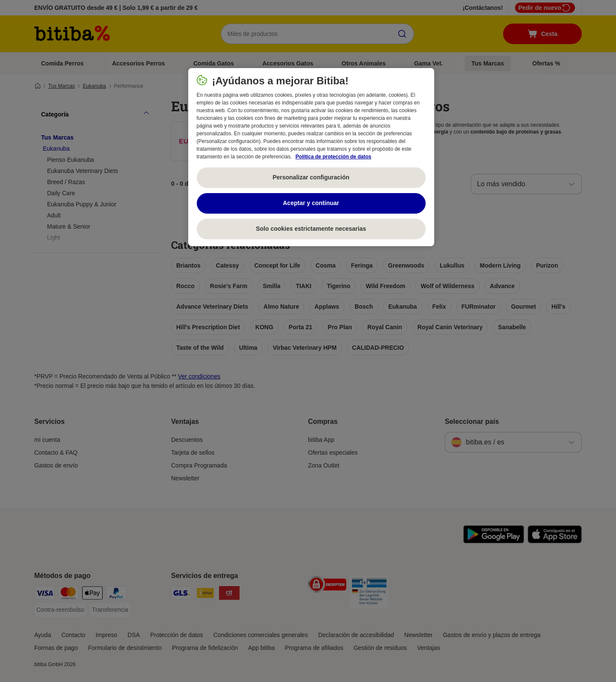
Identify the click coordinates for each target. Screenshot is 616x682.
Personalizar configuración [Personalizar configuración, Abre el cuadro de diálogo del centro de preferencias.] (311, 177)
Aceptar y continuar (311, 203)
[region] (311, 157)
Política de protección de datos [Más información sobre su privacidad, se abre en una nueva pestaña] (333, 157)
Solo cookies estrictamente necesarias (311, 229)
